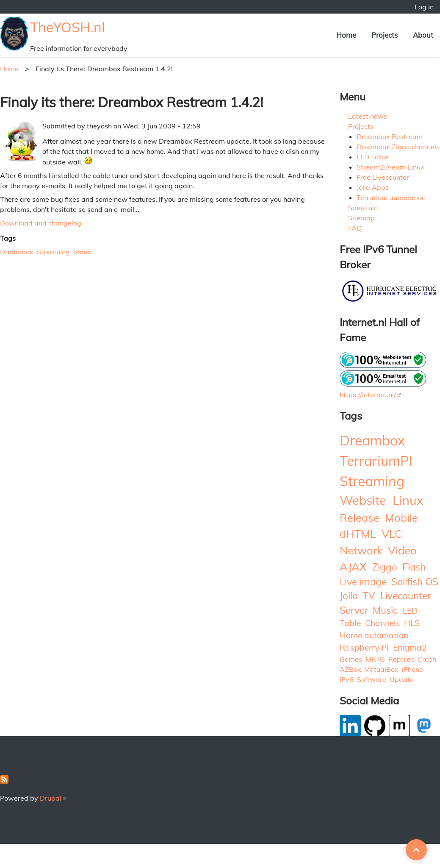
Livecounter (405, 596)
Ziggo (385, 567)
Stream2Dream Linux (390, 167)
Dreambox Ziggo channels (398, 147)
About (423, 35)
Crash (427, 659)
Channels (383, 623)
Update (402, 679)
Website (363, 500)
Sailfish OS (415, 582)
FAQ (355, 228)
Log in (424, 7)
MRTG (375, 659)
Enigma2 (410, 648)
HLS (412, 623)
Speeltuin (363, 208)
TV (369, 596)
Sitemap (361, 218)
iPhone (412, 669)
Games (351, 659)
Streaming (53, 252)
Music (385, 610)
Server (354, 610)
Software (372, 679)
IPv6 (347, 679)
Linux (408, 500)
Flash (414, 567)
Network (361, 550)
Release (360, 517)
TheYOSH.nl (68, 27)
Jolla (349, 596)
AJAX (353, 566)
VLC (392, 534)
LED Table (373, 157)
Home (346, 35)
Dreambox (17, 252)
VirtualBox (382, 669)
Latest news (368, 116)
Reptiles (401, 659)
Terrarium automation (391, 198)
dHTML (358, 534)
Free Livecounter (383, 177)
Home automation (374, 635)
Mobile (401, 517)
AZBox (350, 669)
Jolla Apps (373, 187)
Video (82, 252)
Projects (385, 35)
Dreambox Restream (390, 136)
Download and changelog (41, 223)
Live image (363, 582)
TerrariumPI (376, 461)
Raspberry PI (364, 648)
